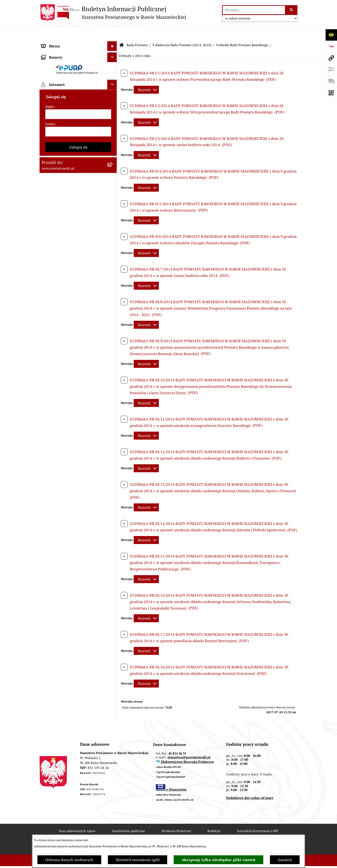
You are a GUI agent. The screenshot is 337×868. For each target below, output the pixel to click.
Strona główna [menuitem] (54, 43)
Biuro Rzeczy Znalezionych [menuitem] (64, 250)
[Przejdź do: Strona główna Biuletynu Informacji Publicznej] (122, 32)
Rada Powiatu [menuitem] (53, 62)
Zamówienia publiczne (129, 818)
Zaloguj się (78, 428)
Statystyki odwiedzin (170, 833)
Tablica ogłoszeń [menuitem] (56, 145)
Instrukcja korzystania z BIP (258, 818)
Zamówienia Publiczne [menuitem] (61, 155)
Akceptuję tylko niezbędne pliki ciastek (218, 860)
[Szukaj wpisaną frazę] (292, 10)
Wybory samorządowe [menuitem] (60, 317)
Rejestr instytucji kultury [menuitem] (63, 288)
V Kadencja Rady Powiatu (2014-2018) (182, 32)
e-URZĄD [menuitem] (50, 101)
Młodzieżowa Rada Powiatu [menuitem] (65, 82)
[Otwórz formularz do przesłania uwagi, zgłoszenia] (331, 81)
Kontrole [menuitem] (49, 308)
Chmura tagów (212, 833)
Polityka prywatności (255, 833)
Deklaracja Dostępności (121, 833)
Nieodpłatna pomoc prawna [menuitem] (65, 259)
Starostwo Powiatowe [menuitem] (60, 91)
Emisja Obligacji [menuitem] (55, 240)
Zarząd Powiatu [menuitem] (55, 72)
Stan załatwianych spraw (77, 818)
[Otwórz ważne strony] (331, 70)
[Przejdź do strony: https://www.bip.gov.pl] (331, 46)
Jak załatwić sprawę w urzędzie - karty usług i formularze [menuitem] (74, 133)
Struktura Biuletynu (176, 818)
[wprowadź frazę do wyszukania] (254, 10)
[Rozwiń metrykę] (146, 77)
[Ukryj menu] (112, 33)
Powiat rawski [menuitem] (53, 53)
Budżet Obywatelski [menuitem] (58, 111)
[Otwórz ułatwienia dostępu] (331, 35)
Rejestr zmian (77, 833)
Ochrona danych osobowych (69, 860)
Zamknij (285, 860)
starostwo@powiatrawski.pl (189, 744)
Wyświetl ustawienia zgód (138, 860)
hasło (50, 405)
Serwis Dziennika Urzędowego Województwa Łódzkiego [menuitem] (67, 177)
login (50, 387)
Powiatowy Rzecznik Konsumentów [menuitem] (72, 279)
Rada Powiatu (137, 32)
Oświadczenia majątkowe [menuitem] (63, 120)
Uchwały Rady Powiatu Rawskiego (242, 32)
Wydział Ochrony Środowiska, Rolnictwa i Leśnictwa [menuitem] (67, 228)
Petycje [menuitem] (48, 269)
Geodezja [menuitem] (49, 205)
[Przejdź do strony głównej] (113, 13)
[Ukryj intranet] (112, 366)
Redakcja (214, 818)
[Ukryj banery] (112, 338)
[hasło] (78, 413)
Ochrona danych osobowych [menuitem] (66, 298)
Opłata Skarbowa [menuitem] (56, 165)
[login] (78, 395)
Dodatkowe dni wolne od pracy (250, 785)
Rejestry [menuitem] (48, 327)
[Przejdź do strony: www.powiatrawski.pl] (331, 58)
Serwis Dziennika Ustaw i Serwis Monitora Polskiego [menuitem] (69, 193)
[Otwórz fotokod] (331, 93)
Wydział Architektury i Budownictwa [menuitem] (73, 215)
